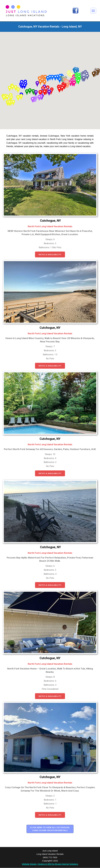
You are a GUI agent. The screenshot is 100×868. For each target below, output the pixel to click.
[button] (93, 11)
